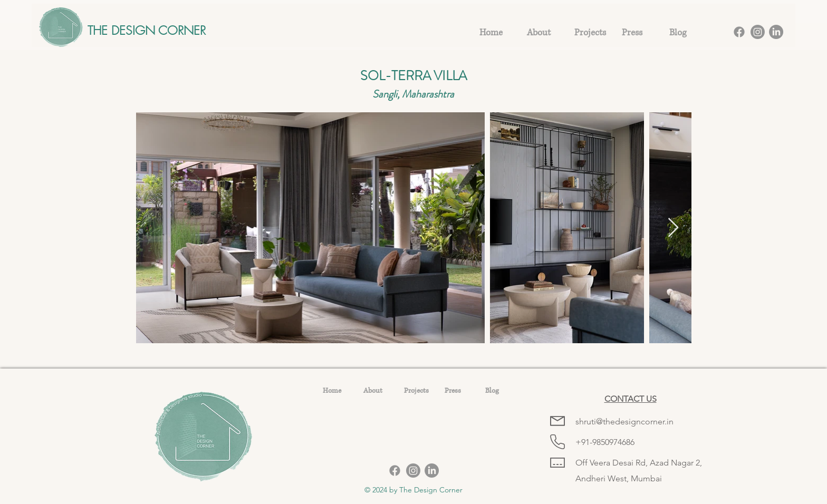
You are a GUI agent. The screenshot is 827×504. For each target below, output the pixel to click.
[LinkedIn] (776, 32)
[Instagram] (758, 32)
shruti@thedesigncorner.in (624, 421)
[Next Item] (673, 228)
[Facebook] (739, 32)
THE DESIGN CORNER (147, 30)
